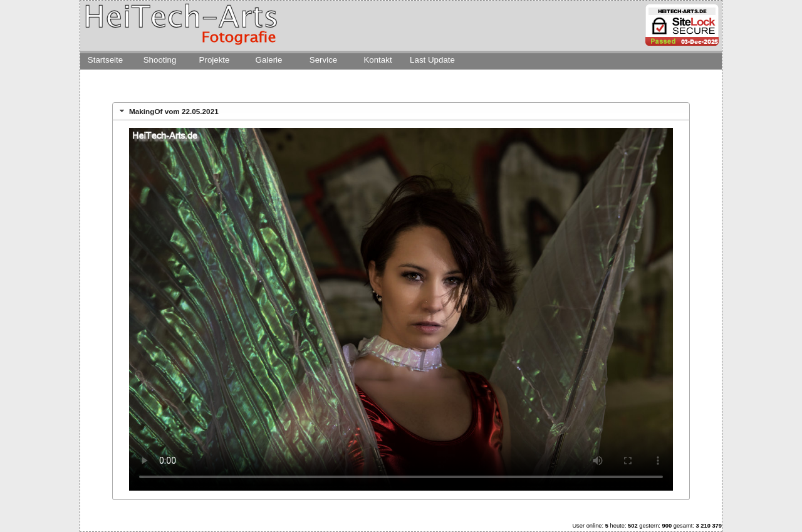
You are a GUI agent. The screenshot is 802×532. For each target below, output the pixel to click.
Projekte (215, 60)
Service (323, 60)
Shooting (160, 60)
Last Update (432, 60)
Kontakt (378, 60)
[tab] (401, 111)
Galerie (269, 60)
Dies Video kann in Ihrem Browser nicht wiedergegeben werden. (401, 309)
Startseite (105, 60)
